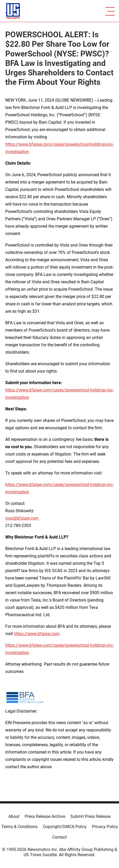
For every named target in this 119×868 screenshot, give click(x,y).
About (14, 816)
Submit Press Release (90, 816)
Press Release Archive (45, 816)
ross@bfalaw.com (22, 518)
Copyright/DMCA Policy (65, 827)
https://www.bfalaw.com (37, 634)
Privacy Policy (105, 827)
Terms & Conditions (19, 827)
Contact (59, 837)
